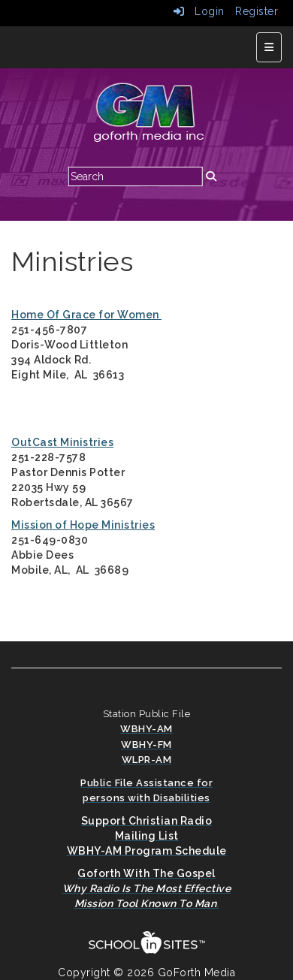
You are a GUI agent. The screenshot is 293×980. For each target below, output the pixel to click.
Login (199, 11)
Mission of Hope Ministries (83, 525)
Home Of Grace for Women (86, 315)
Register (257, 11)
